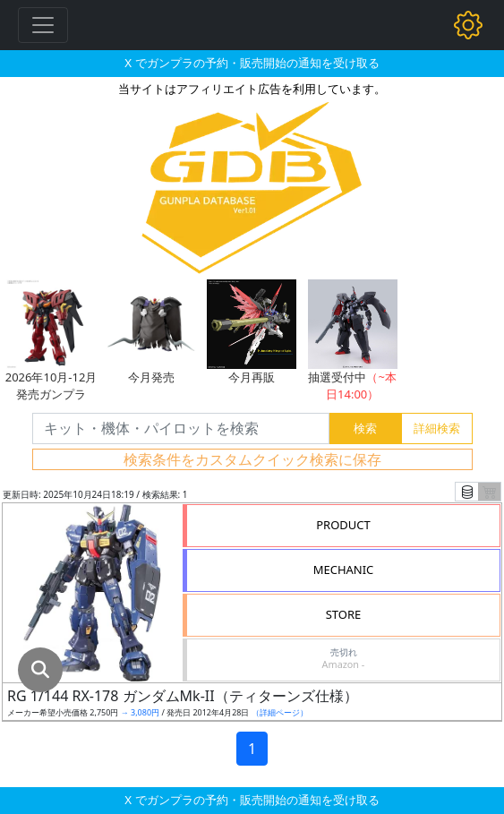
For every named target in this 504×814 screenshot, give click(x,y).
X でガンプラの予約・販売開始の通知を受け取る (252, 63)
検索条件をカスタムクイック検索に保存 (252, 459)
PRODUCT (343, 525)
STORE (344, 614)
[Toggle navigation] (43, 25)
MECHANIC (344, 570)
